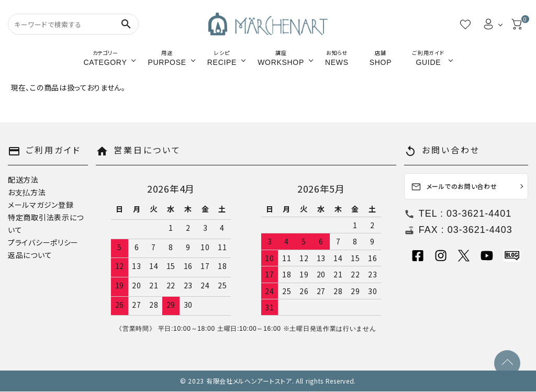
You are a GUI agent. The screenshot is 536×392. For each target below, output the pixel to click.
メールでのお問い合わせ (454, 187)
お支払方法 (27, 192)
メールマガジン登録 (41, 205)
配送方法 (23, 180)
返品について (30, 255)
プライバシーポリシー (43, 242)
